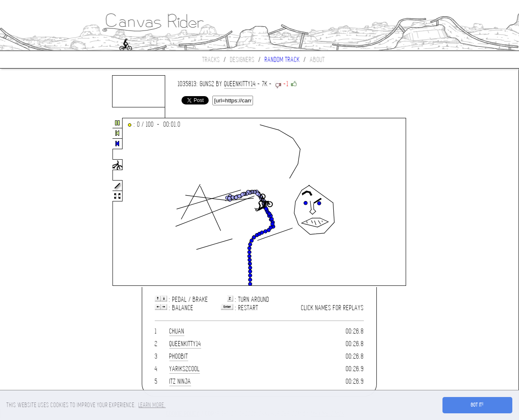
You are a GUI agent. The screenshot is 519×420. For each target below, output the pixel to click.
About (317, 60)
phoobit (179, 356)
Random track (282, 60)
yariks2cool (185, 369)
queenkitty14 (240, 84)
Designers (242, 60)
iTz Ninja (180, 381)
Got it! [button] (477, 405)
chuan (177, 331)
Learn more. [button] (152, 405)
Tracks (211, 60)
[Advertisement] (35, 202)
